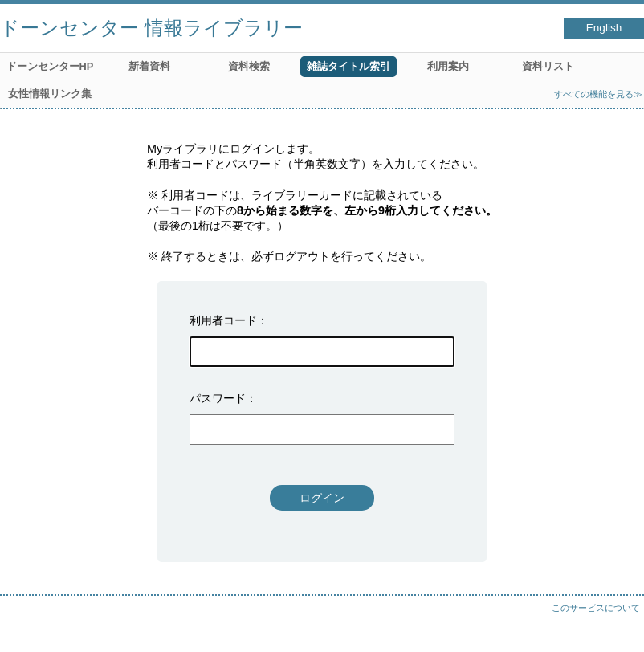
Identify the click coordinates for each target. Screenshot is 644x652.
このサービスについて (596, 608)
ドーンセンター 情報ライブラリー (151, 28)
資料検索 (249, 66)
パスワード (218, 398)
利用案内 (448, 66)
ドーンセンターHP (50, 66)
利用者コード (223, 320)
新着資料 (149, 66)
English (604, 28)
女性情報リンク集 (50, 94)
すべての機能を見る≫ (598, 94)
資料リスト (548, 66)
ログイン (322, 498)
